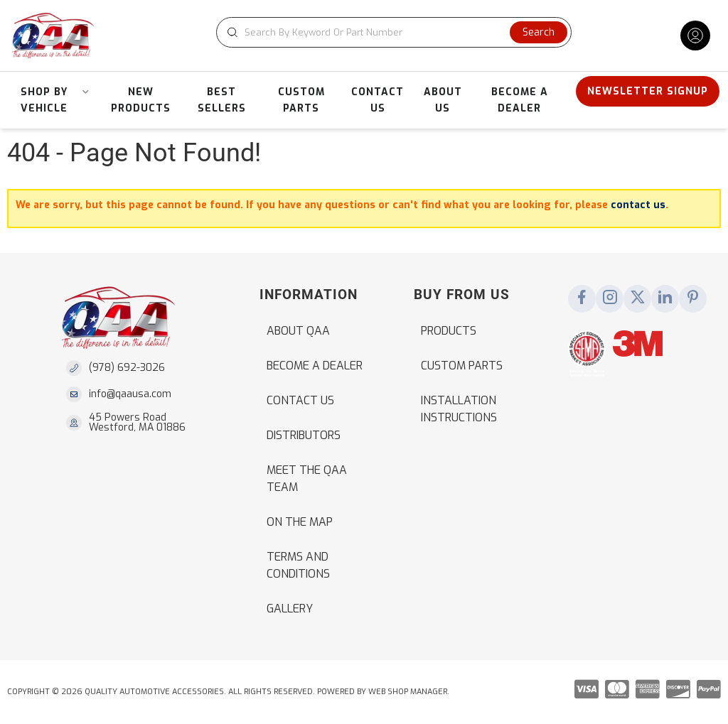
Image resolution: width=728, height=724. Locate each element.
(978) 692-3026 (127, 368)
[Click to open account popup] (695, 36)
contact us (638, 205)
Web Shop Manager (408, 692)
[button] (394, 32)
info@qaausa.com (130, 394)
